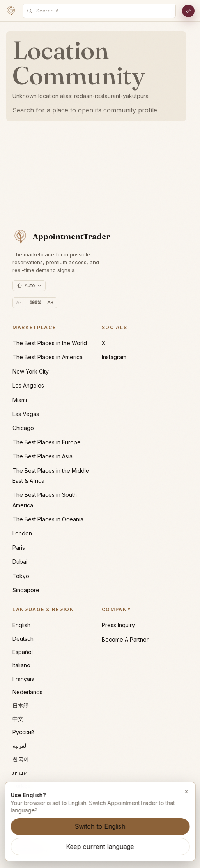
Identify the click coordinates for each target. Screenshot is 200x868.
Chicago (23, 428)
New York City (31, 371)
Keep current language (100, 847)
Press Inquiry (118, 625)
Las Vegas (26, 414)
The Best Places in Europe (47, 442)
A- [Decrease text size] (19, 302)
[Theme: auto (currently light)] (29, 286)
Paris (19, 548)
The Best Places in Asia (42, 456)
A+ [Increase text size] (50, 302)
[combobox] (104, 11)
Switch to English (100, 826)
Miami (20, 400)
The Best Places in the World (50, 343)
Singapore (26, 590)
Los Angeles (28, 385)
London (22, 533)
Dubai (20, 562)
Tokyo (21, 576)
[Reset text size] (35, 303)
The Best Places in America (48, 357)
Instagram (114, 357)
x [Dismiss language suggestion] (187, 791)
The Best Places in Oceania (48, 519)
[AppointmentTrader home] (61, 237)
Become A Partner (125, 639)
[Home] (11, 11)
